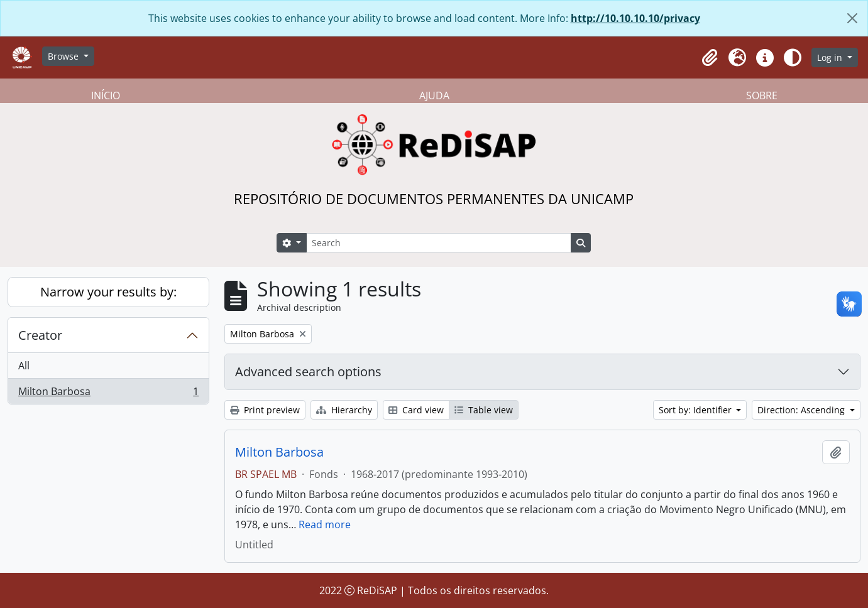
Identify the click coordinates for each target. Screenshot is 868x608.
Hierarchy (344, 410)
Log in (831, 57)
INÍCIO (106, 95)
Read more (325, 524)
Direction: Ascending (802, 410)
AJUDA (434, 95)
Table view (484, 410)
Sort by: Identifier (696, 410)
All (24, 366)
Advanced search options (308, 372)
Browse (64, 56)
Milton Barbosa (108, 394)
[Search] (439, 243)
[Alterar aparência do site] (793, 58)
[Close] (852, 18)
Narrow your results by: (108, 292)
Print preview (265, 410)
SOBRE (762, 95)
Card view (416, 410)
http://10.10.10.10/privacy (635, 18)
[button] (710, 58)
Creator (40, 335)
